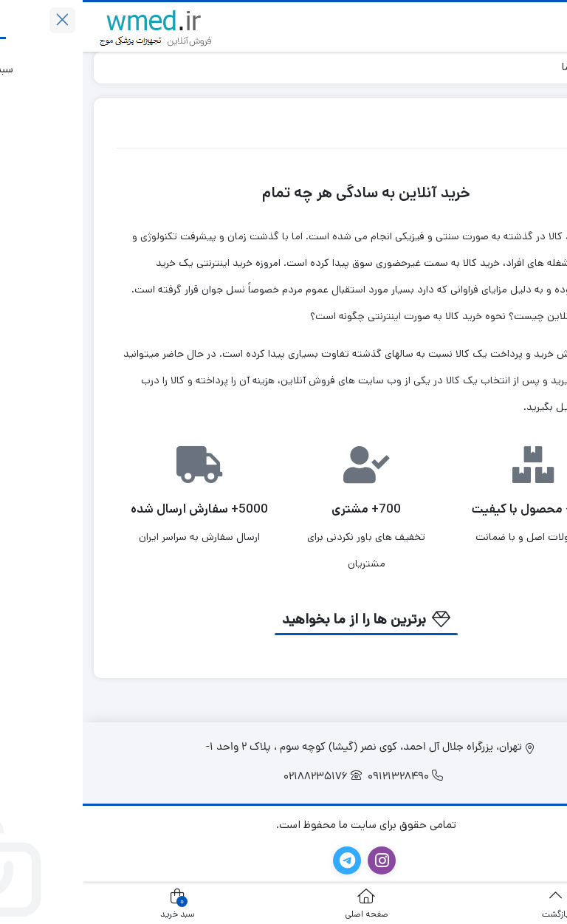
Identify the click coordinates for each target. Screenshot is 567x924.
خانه (539, 67)
